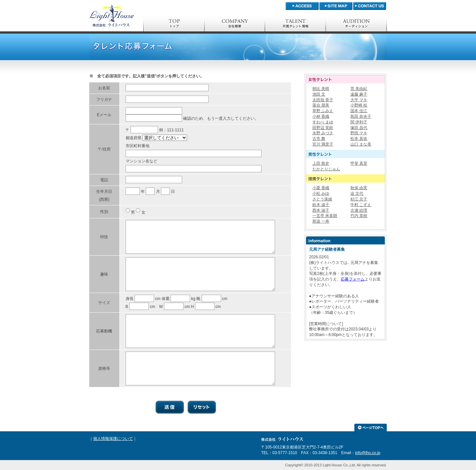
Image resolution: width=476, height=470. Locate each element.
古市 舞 (319, 139)
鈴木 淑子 (321, 205)
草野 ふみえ (323, 111)
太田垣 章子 (323, 100)
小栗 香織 (321, 188)
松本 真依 (359, 139)
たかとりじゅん (326, 169)
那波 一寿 (321, 221)
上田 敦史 (321, 163)
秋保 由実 (359, 188)
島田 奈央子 (361, 116)
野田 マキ (359, 133)
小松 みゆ (321, 193)
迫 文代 (357, 193)
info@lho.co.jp (368, 453)
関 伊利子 (359, 122)
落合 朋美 (321, 105)
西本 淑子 (321, 210)
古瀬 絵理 (359, 210)
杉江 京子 (359, 199)
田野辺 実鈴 (323, 128)
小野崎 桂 (359, 105)
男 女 (138, 212)
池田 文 (319, 94)
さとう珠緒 (322, 199)
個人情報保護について (113, 439)
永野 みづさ (323, 133)
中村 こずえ (361, 205)
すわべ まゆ (323, 122)
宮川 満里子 (323, 144)
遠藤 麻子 (359, 94)
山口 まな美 (361, 144)
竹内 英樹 (359, 216)
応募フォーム (353, 279)
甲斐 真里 (359, 163)
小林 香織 (321, 116)
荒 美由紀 (359, 89)
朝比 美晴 (321, 89)
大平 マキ (359, 100)
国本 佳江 (359, 111)
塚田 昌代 (359, 128)
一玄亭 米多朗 (325, 216)
